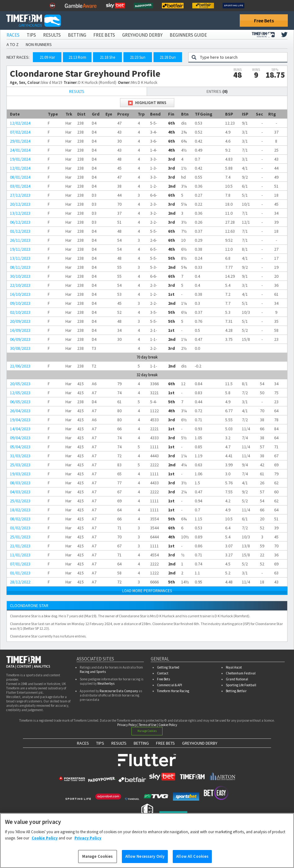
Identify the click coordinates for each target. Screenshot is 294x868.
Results (52, 35)
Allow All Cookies (192, 860)
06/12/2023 (20, 222)
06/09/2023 (20, 339)
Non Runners (39, 44)
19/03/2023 (20, 474)
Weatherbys (106, 683)
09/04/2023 (20, 438)
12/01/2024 (20, 168)
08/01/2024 (20, 177)
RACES (83, 743)
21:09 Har (47, 57)
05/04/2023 (20, 447)
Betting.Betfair (236, 691)
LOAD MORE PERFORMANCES (147, 591)
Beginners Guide (188, 35)
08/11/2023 (20, 267)
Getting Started (168, 667)
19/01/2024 (20, 159)
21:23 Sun (138, 57)
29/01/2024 (20, 141)
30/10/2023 (20, 276)
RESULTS (119, 743)
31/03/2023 (20, 456)
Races (13, 35)
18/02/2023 (20, 510)
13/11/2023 (20, 258)
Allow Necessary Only (145, 860)
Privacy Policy (127, 725)
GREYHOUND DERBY (200, 743)
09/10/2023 (20, 303)
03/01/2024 (20, 186)
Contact (163, 673)
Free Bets (264, 21)
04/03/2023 (20, 492)
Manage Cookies (147, 731)
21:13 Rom (77, 57)
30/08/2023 (20, 348)
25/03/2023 (20, 465)
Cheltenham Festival (241, 673)
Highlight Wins (147, 103)
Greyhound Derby (142, 35)
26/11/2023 (20, 240)
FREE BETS (165, 743)
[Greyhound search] (242, 57)
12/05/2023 (20, 393)
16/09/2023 (20, 330)
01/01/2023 (20, 573)
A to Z (13, 44)
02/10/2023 (20, 312)
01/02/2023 (20, 528)
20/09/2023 (20, 321)
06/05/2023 (20, 402)
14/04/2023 (20, 429)
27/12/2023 (20, 195)
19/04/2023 (20, 420)
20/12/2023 (20, 204)
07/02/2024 (20, 132)
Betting (77, 35)
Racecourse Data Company (119, 691)
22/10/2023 (20, 285)
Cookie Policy (168, 725)
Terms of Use (148, 725)
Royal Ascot (234, 667)
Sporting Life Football (241, 685)
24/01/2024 (20, 150)
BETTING (141, 743)
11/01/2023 (20, 555)
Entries (217, 91)
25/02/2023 (20, 501)
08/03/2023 (20, 483)
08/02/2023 (20, 519)
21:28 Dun (168, 57)
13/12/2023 (20, 213)
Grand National (237, 679)
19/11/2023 (20, 249)
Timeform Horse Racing (173, 691)
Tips (31, 35)
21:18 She (107, 57)
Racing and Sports (93, 672)
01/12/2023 (20, 231)
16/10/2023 (20, 294)
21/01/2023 (20, 546)
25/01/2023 (20, 537)
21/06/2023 (20, 366)
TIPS (100, 743)
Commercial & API (169, 685)
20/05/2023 (20, 384)
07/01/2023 (20, 564)
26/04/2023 (20, 411)
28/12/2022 (20, 582)
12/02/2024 (20, 123)
